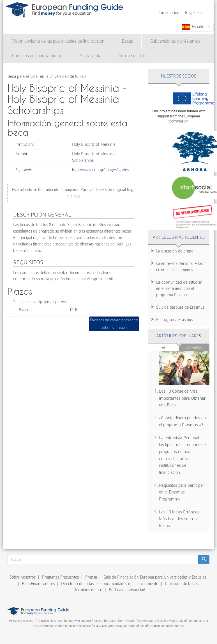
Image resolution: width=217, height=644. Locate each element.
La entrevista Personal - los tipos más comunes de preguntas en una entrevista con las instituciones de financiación (182, 455)
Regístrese (194, 13)
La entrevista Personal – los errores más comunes (179, 267)
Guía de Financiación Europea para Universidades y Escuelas (155, 577)
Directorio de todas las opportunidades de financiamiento (110, 584)
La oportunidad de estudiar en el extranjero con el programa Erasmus (179, 289)
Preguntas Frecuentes (60, 577)
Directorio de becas (181, 584)
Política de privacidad (127, 590)
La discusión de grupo (175, 251)
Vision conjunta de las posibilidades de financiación (58, 41)
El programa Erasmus (174, 320)
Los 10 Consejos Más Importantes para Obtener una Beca (182, 398)
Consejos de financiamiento (37, 56)
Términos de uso (88, 590)
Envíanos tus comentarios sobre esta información (114, 324)
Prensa (91, 577)
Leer (170, 347)
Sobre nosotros (23, 577)
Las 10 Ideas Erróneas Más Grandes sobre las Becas (180, 519)
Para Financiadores (38, 584)
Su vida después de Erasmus (180, 307)
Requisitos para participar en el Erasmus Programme (182, 492)
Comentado (194, 347)
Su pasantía (91, 56)
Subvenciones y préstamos (175, 41)
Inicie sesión (169, 13)
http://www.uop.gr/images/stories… (102, 170)
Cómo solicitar (132, 56)
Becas (127, 41)
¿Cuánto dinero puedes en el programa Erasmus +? (182, 421)
